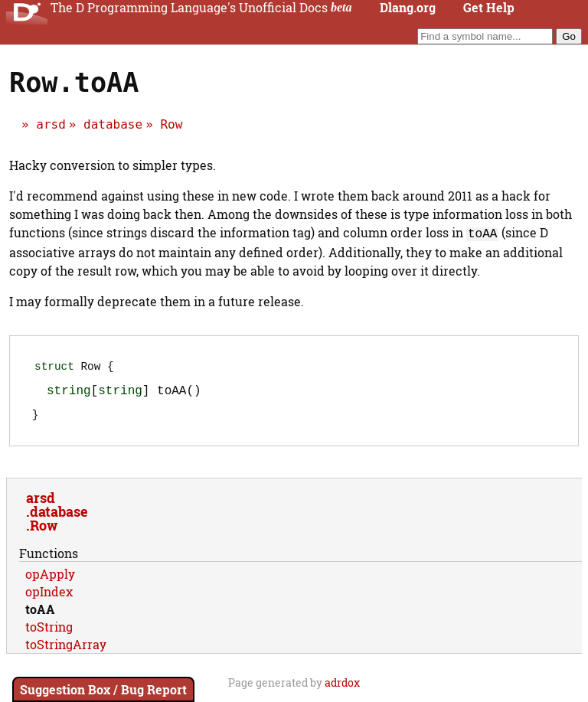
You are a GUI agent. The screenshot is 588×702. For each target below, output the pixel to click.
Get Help (489, 8)
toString (49, 633)
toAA (40, 615)
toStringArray (66, 650)
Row (171, 124)
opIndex (49, 598)
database (113, 124)
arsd (51, 124)
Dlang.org (408, 8)
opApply (50, 580)
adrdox (342, 689)
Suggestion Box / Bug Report (103, 689)
